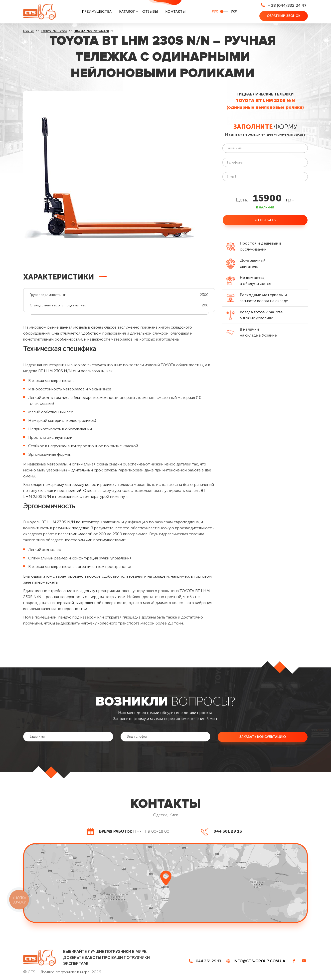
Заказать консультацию (263, 737)
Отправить (265, 220)
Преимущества (97, 12)
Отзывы (150, 12)
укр (234, 11)
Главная (29, 31)
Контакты (175, 12)
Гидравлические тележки (91, 31)
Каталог (127, 12)
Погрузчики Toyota (54, 31)
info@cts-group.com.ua (259, 961)
